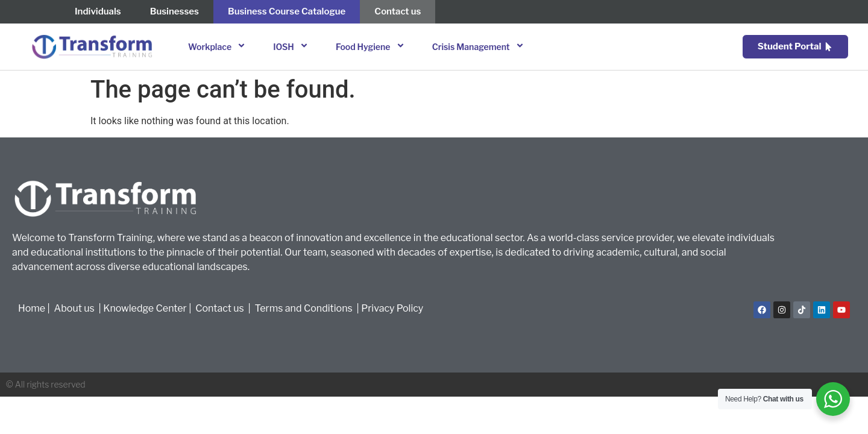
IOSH (292, 47)
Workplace (219, 47)
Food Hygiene (372, 47)
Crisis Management (480, 47)
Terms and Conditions (306, 308)
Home (32, 308)
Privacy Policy (392, 308)
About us (76, 308)
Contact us (220, 308)
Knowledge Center (145, 308)
